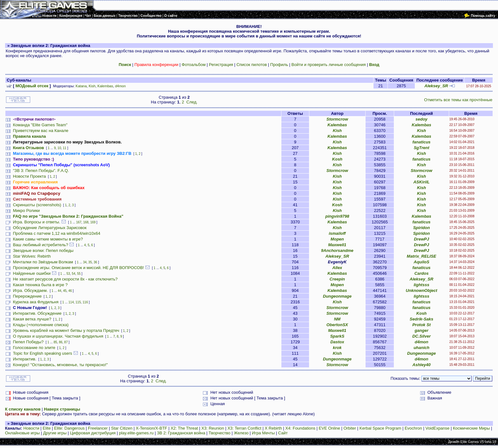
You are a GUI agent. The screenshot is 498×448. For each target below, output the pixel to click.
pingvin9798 (337, 216)
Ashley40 (422, 365)
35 (90, 262)
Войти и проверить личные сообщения (329, 65)
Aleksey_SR (436, 86)
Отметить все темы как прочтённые (458, 100)
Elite (47, 428)
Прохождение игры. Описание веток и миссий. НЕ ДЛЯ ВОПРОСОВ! (79, 268)
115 (78, 302)
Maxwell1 (337, 245)
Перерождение (27, 296)
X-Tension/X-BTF (152, 428)
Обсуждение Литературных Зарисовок (50, 228)
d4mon (120, 86)
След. (192, 102)
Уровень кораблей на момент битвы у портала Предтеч (66, 330)
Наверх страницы (62, 409)
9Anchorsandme (337, 250)
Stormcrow (337, 119)
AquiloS (422, 262)
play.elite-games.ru (136, 433)
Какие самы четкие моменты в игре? (48, 239)
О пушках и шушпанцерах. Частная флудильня (58, 336)
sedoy (421, 119)
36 (95, 262)
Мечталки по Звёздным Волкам (43, 262)
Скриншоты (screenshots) (37, 205)
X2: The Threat (184, 428)
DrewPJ (421, 239)
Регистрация (221, 65)
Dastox (337, 342)
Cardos (422, 273)
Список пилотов (252, 65)
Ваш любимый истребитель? (41, 245)
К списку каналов (23, 409)
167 (79, 222)
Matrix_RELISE (421, 256)
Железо (241, 433)
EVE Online (330, 428)
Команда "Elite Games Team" (40, 125)
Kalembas (105, 86)
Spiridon (422, 228)
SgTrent (422, 148)
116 (85, 302)
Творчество (220, 433)
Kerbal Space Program (380, 428)
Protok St (421, 325)
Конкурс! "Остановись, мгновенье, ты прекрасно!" (61, 365)
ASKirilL (421, 182)
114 (71, 302)
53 (68, 274)
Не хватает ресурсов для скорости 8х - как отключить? (65, 279)
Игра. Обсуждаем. (30, 290)
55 (79, 274)
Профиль (279, 65)
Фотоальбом (194, 65)
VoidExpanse (437, 428)
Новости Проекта (30, 176)
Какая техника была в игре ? (40, 285)
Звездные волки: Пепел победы (43, 250)
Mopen (337, 239)
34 (85, 262)
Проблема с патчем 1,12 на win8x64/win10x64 (57, 233)
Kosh (337, 159)
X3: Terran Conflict (244, 428)
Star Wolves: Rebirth (32, 256)
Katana (81, 86)
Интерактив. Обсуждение (37, 313)
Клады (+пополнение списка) (41, 325)
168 (86, 222)
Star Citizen (122, 428)
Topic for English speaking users (43, 353)
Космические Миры (471, 428)
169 (93, 222)
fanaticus (422, 142)
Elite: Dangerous (69, 428)
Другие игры (55, 433)
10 (59, 148)
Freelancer (98, 428)
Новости (31, 428)
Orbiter (350, 428)
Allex (337, 268)
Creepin (337, 279)
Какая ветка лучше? (32, 319)
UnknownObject (422, 290)
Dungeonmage (337, 296)
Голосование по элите (34, 348)
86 (61, 342)
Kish (92, 86)
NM (337, 319)
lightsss (422, 285)
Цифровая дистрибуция (93, 433)
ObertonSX (337, 325)
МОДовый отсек (32, 86)
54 (74, 274)
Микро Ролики (27, 211)
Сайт (283, 433)
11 (65, 148)
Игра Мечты (263, 433)
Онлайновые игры (22, 433)
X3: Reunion (213, 428)
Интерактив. (25, 359)
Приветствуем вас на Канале (41, 131)
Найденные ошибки (32, 273)
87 (66, 342)
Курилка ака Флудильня (36, 302)
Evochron (413, 428)
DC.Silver (421, 336)
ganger (421, 330)
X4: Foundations (300, 428)
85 (55, 342)
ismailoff (337, 233)
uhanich (421, 348)
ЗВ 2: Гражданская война (181, 433)
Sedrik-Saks (421, 319)
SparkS (337, 336)
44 (60, 291)
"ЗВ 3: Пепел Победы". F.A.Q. (41, 171)
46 (70, 291)
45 (65, 291)
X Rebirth (273, 428)
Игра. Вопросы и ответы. (37, 222)
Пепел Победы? (28, 342)
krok (337, 348)
